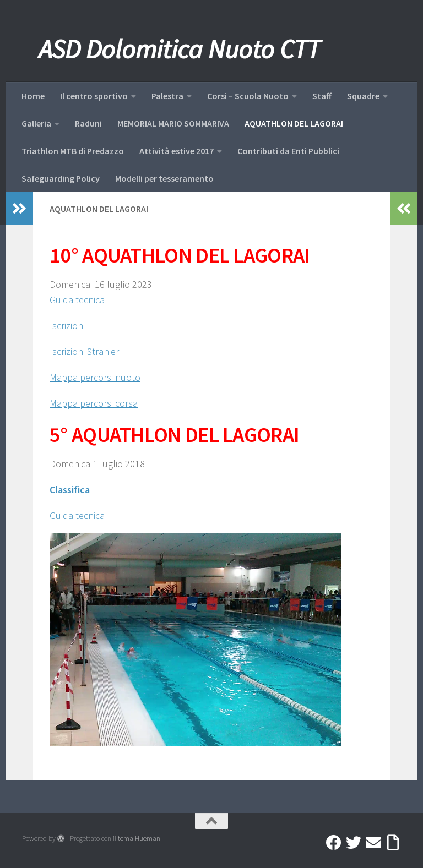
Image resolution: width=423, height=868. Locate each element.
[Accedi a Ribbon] (393, 843)
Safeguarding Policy (61, 178)
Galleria (36, 123)
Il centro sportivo (94, 96)
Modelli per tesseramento (164, 178)
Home (33, 96)
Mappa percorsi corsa (94, 403)
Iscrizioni (67, 326)
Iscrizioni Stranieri (85, 351)
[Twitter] (354, 843)
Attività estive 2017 (177, 151)
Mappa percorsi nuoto (95, 377)
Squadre (363, 96)
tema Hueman (139, 839)
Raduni (88, 123)
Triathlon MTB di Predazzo (73, 151)
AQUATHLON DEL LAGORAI (294, 123)
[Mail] (373, 843)
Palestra (167, 96)
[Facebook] (334, 843)
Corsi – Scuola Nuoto (248, 96)
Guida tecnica (77, 300)
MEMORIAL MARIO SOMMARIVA (173, 123)
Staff (322, 96)
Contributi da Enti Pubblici (288, 151)
